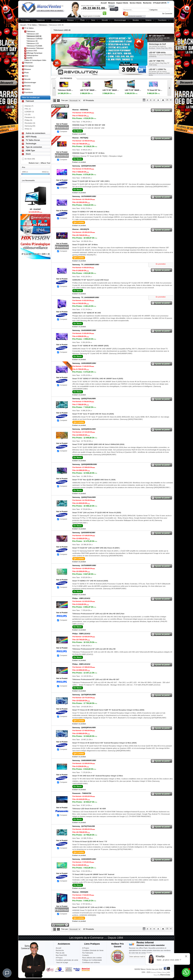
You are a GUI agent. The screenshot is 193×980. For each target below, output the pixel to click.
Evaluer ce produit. (79, 134)
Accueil (23, 25)
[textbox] (136, 10)
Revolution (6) (30, 123)
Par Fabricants (88, 953)
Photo (82, 20)
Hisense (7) (29, 106)
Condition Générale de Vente (93, 950)
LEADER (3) (30, 112)
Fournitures (162, 20)
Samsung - (84, 166)
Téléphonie (41, 20)
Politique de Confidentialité (92, 960)
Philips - (81, 598)
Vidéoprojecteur (33, 55)
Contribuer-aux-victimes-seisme (91, 964)
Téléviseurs (43, 25)
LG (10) (28, 114)
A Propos (86, 948)
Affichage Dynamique (35, 53)
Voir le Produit (62, 124)
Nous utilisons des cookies (92, 958)
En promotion (161, 264)
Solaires (149, 20)
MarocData (165, 975)
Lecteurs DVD (32, 51)
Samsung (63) (30, 126)
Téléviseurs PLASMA (34, 46)
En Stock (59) (30, 159)
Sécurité (105, 20)
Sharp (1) (28, 129)
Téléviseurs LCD (33, 43)
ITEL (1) (28, 109)
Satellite (30, 58)
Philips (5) (29, 120)
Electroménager (120, 20)
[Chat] (7, 973)
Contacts (86, 955)
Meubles (136, 20)
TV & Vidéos (25, 20)
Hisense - (80, 110)
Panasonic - (82, 793)
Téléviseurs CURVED (35, 39)
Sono (93, 20)
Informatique (56, 20)
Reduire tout (34, 163)
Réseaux (70, 20)
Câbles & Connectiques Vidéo (35, 60)
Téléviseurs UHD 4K (34, 36)
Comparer (64, 131)
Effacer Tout (45, 163)
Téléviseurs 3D (32, 41)
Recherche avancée (135, 16)
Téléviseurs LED (33, 34)
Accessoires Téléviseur (35, 48)
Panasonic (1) (30, 117)
